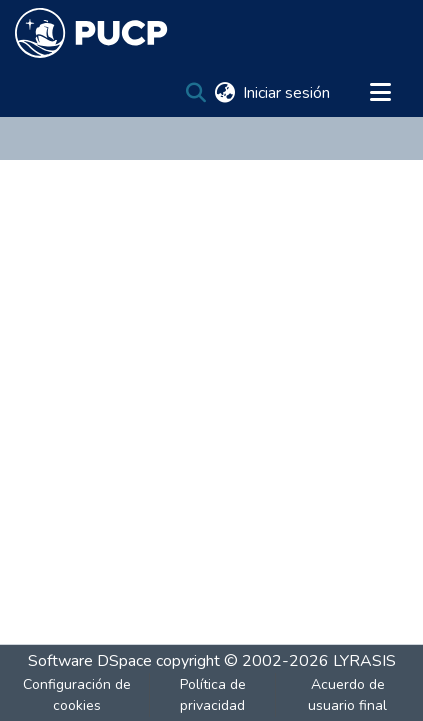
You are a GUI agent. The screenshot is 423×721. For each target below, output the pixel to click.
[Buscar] (195, 93)
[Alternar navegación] (380, 93)
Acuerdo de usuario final (347, 695)
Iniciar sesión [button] (287, 93)
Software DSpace (90, 661)
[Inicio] (91, 33)
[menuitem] (224, 93)
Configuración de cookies (77, 695)
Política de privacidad (213, 695)
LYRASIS (364, 661)
